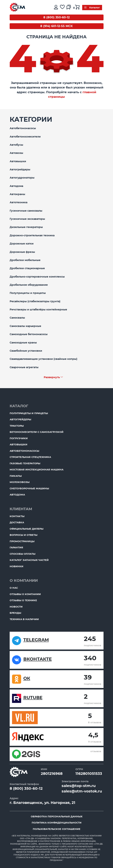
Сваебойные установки (26, 351)
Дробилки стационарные (27, 268)
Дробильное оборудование (29, 285)
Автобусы (16, 145)
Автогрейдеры (20, 169)
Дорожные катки (22, 244)
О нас (14, 588)
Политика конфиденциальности (57, 823)
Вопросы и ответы (24, 535)
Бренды (15, 613)
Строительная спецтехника (30, 457)
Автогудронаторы (22, 178)
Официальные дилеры (27, 529)
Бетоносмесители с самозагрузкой (37, 432)
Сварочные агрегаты (24, 367)
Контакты (17, 516)
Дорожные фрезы (22, 252)
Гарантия (16, 547)
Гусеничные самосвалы (26, 211)
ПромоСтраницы (22, 541)
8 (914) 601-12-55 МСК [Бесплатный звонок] (56, 26)
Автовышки (18, 161)
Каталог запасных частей (29, 560)
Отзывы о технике (23, 600)
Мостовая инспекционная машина (37, 470)
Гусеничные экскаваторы (27, 219)
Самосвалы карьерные (25, 326)
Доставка (17, 522)
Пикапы (16, 476)
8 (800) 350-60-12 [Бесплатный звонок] (56, 17)
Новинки (16, 566)
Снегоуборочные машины (29, 488)
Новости (16, 607)
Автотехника (18, 202)
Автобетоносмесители (25, 137)
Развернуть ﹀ (53, 377)
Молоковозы (20, 482)
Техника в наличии (24, 619)
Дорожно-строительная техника (32, 235)
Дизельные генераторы (26, 227)
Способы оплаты (23, 554)
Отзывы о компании (25, 594)
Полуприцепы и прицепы (28, 293)
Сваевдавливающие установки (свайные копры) (43, 359)
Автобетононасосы (23, 128)
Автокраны (17, 194)
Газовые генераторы (25, 463)
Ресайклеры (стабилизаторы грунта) (35, 301)
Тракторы (17, 426)
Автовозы (16, 153)
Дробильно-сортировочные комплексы (37, 277)
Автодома (16, 186)
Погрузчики (19, 438)
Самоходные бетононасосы (29, 334)
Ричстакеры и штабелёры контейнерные (38, 309)
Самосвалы (17, 318)
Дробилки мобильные (25, 260)
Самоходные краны (23, 343)
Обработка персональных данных (57, 816)
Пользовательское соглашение (57, 829)
